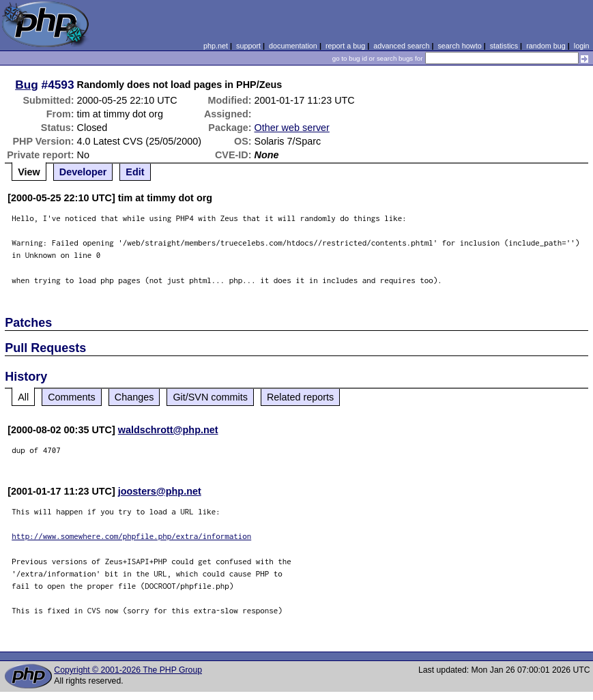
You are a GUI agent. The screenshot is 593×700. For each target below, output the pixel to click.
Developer (83, 172)
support (248, 46)
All (23, 397)
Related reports (300, 397)
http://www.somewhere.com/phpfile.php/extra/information (131, 536)
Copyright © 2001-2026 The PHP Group (128, 670)
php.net (216, 46)
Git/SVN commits (210, 397)
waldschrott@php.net (168, 430)
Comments (72, 397)
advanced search (401, 46)
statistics (504, 46)
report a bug (345, 46)
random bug (546, 46)
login (582, 46)
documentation (293, 46)
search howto (459, 46)
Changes (134, 397)
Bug (27, 85)
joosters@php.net (160, 491)
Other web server (292, 128)
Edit (135, 172)
